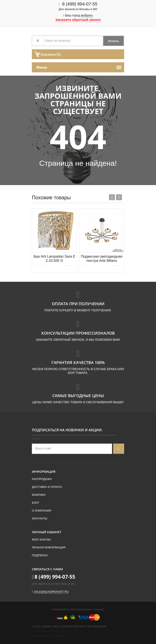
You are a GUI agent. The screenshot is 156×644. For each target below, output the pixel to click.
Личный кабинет (47, 532)
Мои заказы (41, 540)
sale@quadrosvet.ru (51, 592)
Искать (113, 41)
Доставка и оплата (47, 487)
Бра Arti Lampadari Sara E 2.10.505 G (54, 259)
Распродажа (42, 479)
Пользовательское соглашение (48, 636)
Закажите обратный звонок (78, 20)
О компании (42, 511)
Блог (36, 503)
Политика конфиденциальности (48, 631)
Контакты (40, 518)
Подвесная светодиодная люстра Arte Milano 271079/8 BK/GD (102, 259)
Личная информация (49, 547)
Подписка (40, 555)
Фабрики (39, 495)
